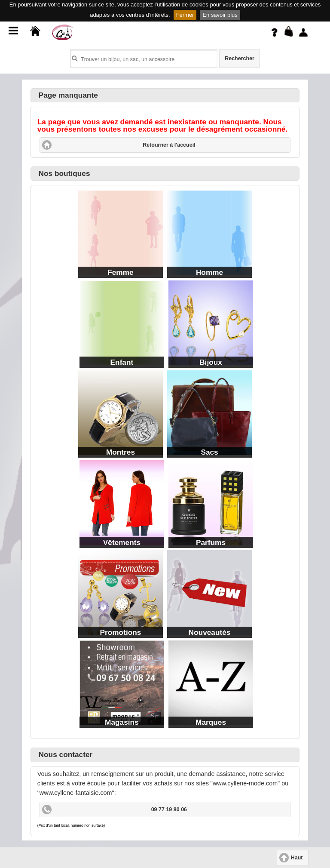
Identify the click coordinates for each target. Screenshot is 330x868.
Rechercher (240, 58)
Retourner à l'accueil (169, 145)
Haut (297, 858)
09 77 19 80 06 (169, 810)
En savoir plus (220, 15)
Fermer (185, 15)
